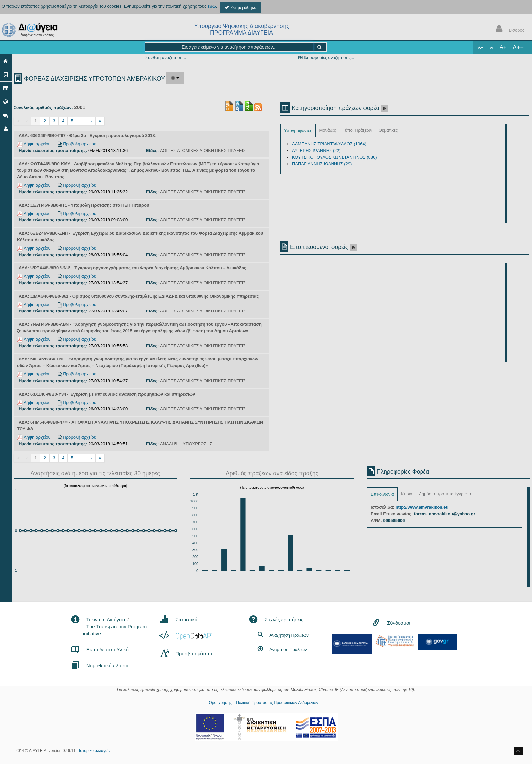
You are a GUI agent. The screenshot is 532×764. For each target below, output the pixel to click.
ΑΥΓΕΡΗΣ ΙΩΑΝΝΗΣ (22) (316, 150)
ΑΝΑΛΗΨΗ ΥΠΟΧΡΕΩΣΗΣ (186, 444)
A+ (503, 47)
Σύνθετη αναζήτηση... (166, 57)
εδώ (212, 6)
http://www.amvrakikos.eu (422, 507)
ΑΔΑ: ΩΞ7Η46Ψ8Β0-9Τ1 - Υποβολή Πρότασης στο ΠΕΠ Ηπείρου (84, 205)
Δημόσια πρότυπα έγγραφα (445, 494)
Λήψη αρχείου (34, 144)
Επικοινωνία (382, 494)
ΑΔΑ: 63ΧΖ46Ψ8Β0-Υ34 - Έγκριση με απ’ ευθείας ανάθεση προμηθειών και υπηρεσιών (107, 394)
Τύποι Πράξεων (357, 130)
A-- (481, 47)
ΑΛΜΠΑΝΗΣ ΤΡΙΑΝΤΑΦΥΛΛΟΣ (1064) (329, 144)
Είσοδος (509, 30)
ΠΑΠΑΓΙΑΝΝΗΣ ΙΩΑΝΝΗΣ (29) (322, 164)
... (82, 121)
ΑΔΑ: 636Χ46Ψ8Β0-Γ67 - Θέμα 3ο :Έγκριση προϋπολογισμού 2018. (87, 136)
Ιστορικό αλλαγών (95, 751)
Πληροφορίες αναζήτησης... (328, 57)
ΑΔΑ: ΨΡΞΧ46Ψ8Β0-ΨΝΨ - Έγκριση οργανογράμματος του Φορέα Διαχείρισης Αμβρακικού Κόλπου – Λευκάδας (132, 268)
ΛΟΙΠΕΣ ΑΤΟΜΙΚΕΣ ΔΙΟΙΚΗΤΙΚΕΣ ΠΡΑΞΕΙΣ (203, 150)
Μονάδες (327, 130)
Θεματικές (388, 130)
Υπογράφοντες (298, 131)
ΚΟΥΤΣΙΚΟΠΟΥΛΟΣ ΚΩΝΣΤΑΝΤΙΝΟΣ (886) (334, 157)
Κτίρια (407, 494)
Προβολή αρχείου (77, 144)
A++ (518, 47)
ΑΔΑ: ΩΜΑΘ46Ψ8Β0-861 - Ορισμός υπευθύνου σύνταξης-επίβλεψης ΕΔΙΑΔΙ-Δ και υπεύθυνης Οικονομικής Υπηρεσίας (139, 296)
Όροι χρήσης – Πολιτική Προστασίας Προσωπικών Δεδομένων (263, 703)
